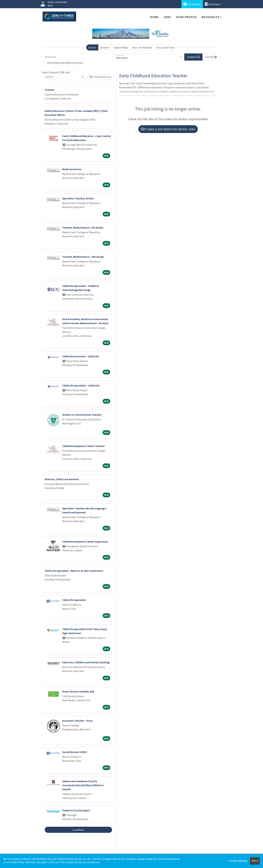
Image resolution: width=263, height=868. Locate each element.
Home (154, 17)
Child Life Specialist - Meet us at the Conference (74, 571)
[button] (211, 57)
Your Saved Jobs (166, 47)
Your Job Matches (142, 47)
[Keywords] (78, 57)
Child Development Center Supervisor (85, 542)
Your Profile (186, 17)
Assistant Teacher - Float (77, 721)
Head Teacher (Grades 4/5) (78, 691)
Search (92, 47)
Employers (213, 4)
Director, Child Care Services (62, 479)
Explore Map (121, 47)
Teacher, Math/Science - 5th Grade (83, 257)
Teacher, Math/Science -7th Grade (83, 228)
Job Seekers (192, 4)
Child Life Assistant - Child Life (81, 356)
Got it (255, 861)
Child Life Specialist (74, 600)
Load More (78, 830)
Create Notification (101, 77)
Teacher (50, 90)
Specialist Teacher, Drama (78, 198)
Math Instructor (72, 169)
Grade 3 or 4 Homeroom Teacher (82, 415)
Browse (105, 47)
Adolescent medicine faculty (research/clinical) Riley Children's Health (83, 785)
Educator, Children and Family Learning (86, 662)
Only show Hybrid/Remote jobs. (65, 63)
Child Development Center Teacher (84, 446)
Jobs (167, 17)
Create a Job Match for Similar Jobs (168, 129)
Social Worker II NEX (74, 752)
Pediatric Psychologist (76, 810)
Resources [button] (210, 17)
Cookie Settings (238, 861)
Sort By (48, 77)
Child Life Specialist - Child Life (81, 385)
